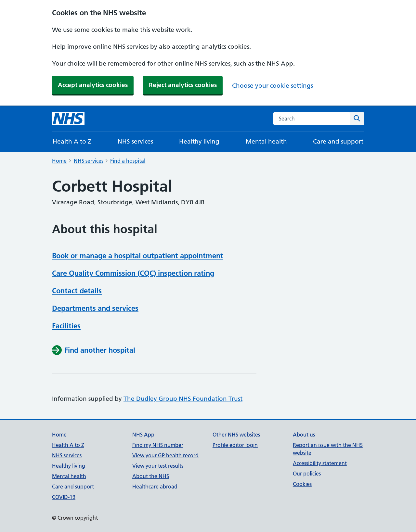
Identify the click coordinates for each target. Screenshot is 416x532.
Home (59, 161)
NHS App (143, 435)
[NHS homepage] (68, 119)
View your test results (158, 466)
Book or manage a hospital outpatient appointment (138, 256)
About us (304, 435)
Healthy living (199, 141)
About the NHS (151, 476)
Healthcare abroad (155, 487)
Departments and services (95, 308)
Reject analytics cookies (183, 85)
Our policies (307, 474)
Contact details (77, 291)
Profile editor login (235, 445)
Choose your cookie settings (273, 86)
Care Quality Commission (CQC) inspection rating (133, 273)
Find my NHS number (158, 445)
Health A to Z (72, 141)
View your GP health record (165, 455)
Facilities (66, 326)
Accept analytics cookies (93, 85)
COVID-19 (64, 497)
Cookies (302, 484)
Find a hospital (128, 161)
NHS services (135, 141)
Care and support (338, 141)
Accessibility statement (320, 463)
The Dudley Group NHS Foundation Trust (183, 399)
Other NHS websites (236, 435)
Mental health (266, 141)
